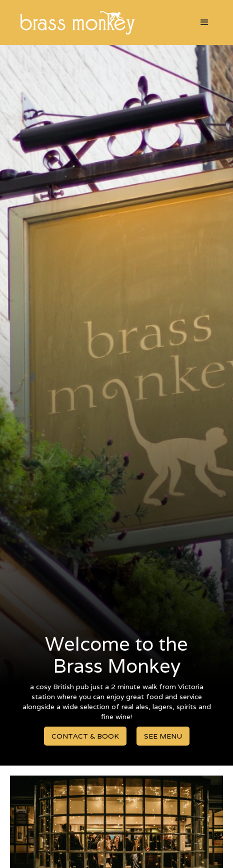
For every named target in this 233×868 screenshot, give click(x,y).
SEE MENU (163, 736)
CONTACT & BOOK (85, 736)
